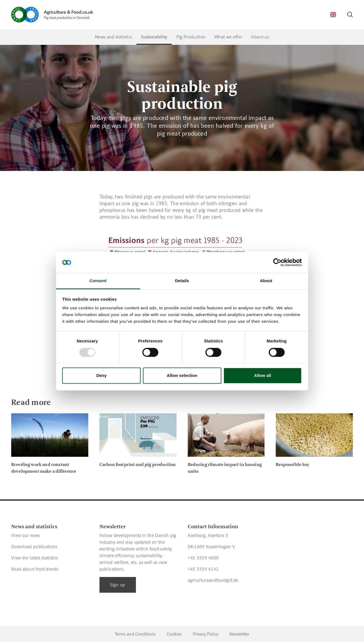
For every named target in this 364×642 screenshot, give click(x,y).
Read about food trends (35, 569)
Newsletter (239, 634)
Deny (102, 376)
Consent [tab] (98, 281)
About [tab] (266, 281)
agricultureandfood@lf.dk (213, 580)
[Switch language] (333, 15)
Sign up (118, 585)
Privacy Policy (206, 634)
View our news (25, 535)
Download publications (34, 547)
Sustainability (154, 37)
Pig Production (191, 37)
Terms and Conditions (135, 634)
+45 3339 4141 (203, 569)
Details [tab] (182, 281)
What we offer (228, 37)
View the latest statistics (35, 558)
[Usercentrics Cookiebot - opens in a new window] (277, 262)
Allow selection (182, 376)
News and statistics (113, 37)
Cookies (174, 634)
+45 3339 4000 (203, 558)
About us (260, 37)
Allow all (263, 376)
